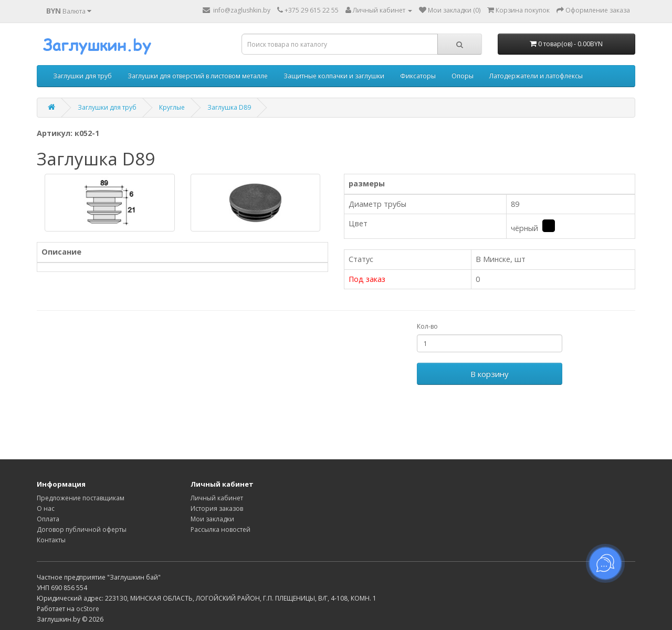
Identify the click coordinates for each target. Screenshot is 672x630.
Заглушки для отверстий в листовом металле (198, 76)
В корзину (490, 374)
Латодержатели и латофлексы (536, 76)
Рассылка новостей (220, 529)
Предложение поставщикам (81, 498)
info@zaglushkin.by (237, 10)
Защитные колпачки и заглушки (334, 76)
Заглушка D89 (229, 107)
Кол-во (427, 326)
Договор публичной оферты (82, 529)
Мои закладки (212, 519)
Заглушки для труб (82, 76)
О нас (46, 508)
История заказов (217, 508)
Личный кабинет (217, 498)
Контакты (51, 540)
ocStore (88, 609)
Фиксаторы (418, 76)
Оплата (48, 519)
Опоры (463, 76)
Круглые (172, 107)
